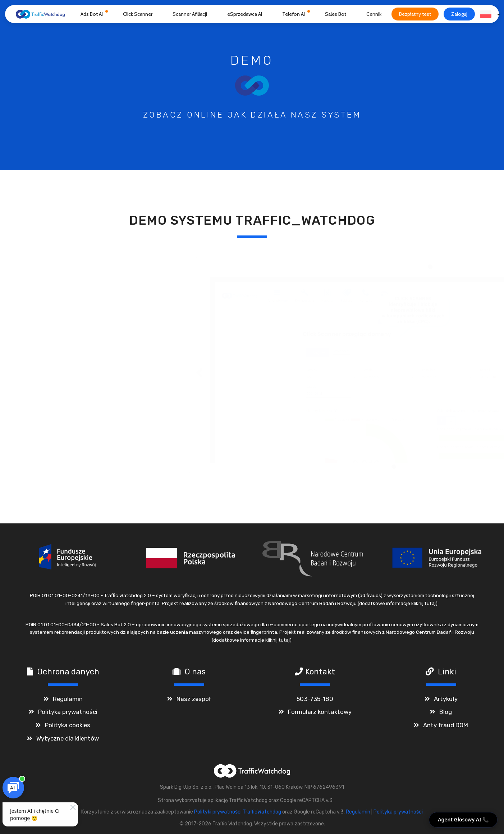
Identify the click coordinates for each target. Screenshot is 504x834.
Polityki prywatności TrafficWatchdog (238, 812)
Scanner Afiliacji (190, 14)
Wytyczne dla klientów (68, 738)
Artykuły (446, 699)
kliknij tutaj (423, 603)
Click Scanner (138, 14)
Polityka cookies (68, 725)
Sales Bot (336, 14)
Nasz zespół (194, 699)
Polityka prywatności (68, 712)
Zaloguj (459, 14)
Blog (446, 712)
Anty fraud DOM (446, 725)
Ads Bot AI (92, 14)
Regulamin (68, 699)
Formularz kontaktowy (320, 712)
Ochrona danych (68, 672)
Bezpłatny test (415, 14)
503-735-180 (315, 699)
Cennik (374, 14)
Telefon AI (294, 14)
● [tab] (216, 466)
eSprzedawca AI (245, 14)
